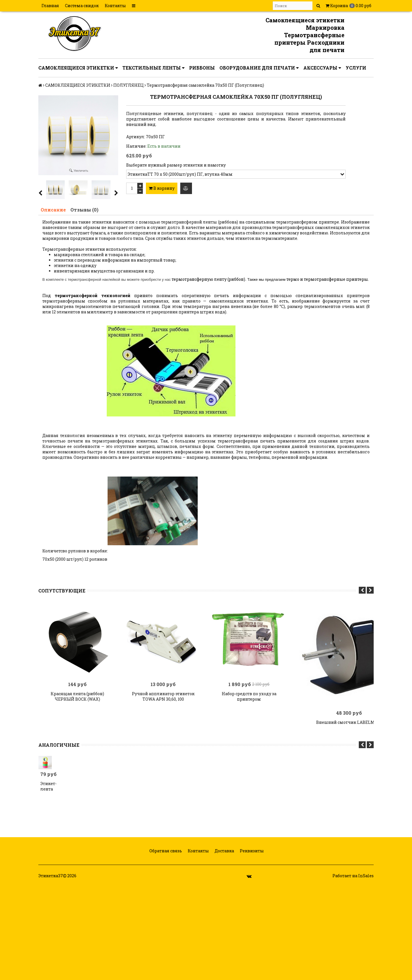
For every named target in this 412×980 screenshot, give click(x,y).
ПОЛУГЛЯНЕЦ (128, 85)
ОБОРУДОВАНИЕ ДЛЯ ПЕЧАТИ (259, 68)
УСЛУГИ (356, 68)
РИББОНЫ (202, 68)
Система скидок (82, 6)
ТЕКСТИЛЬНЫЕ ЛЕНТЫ (153, 68)
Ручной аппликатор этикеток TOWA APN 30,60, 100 (163, 696)
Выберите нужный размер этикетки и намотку (176, 165)
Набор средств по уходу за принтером (249, 696)
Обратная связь (165, 851)
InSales (366, 876)
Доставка (224, 851)
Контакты (115, 6)
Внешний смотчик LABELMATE (349, 722)
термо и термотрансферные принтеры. (328, 279)
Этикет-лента (45, 786)
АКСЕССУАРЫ (322, 68)
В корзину (162, 188)
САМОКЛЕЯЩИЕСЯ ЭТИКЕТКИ (78, 68)
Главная (50, 6)
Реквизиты (251, 851)
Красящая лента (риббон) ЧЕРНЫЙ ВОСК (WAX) (77, 696)
